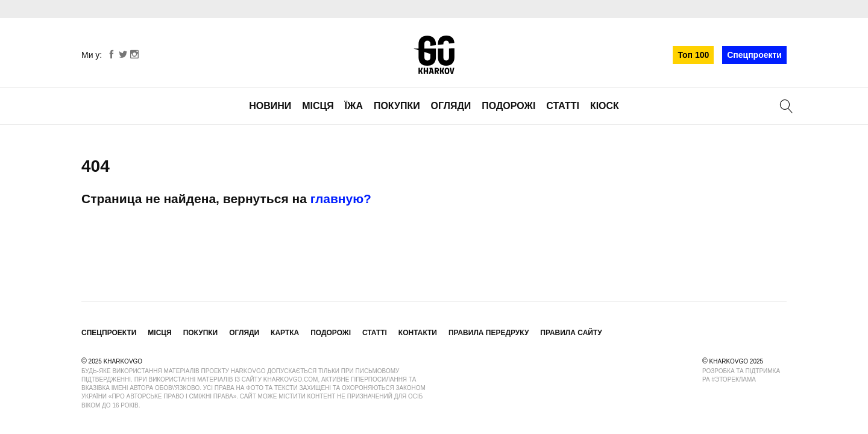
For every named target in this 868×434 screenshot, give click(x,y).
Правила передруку (489, 333)
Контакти (418, 333)
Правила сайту (571, 333)
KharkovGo (434, 55)
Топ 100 (693, 55)
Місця (318, 106)
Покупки (397, 106)
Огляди (451, 106)
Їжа (354, 106)
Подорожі (508, 106)
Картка (285, 333)
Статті (563, 106)
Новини (270, 106)
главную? (341, 199)
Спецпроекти (754, 55)
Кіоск (605, 106)
